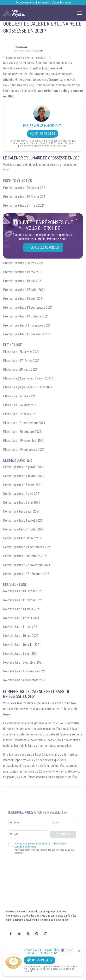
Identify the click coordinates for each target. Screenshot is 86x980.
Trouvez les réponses (43, 247)
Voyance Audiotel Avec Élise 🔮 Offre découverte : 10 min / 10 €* (48, 952)
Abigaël (23, 47)
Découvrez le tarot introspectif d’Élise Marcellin (43, 2)
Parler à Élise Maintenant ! (43, 126)
